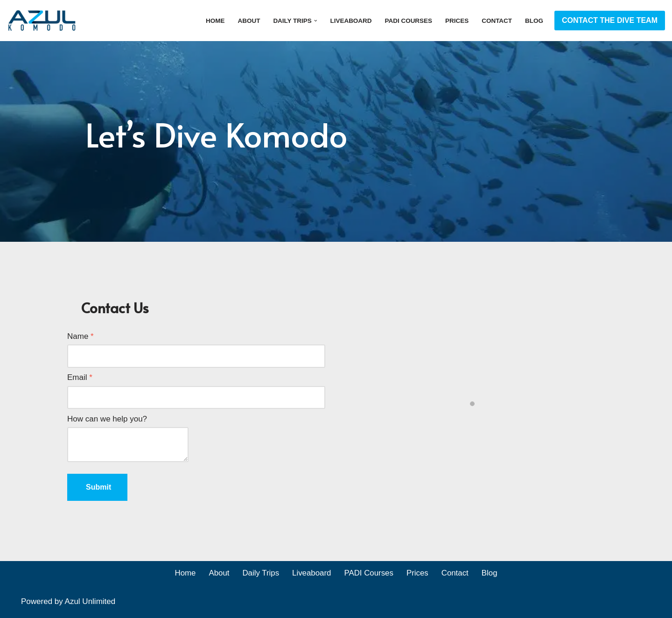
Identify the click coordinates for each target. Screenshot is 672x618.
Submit (98, 487)
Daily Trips (260, 574)
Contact (496, 21)
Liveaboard (350, 21)
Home (213, 21)
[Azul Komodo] (42, 21)
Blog (534, 21)
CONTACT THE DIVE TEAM (610, 20)
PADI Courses (407, 21)
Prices (457, 21)
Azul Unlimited (90, 602)
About (247, 21)
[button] (314, 20)
